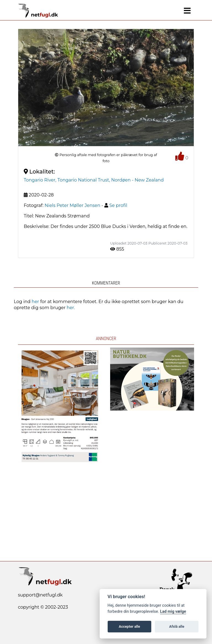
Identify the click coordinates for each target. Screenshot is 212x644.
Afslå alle (177, 626)
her (35, 302)
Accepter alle (129, 626)
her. (71, 308)
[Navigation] (187, 11)
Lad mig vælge (173, 612)
